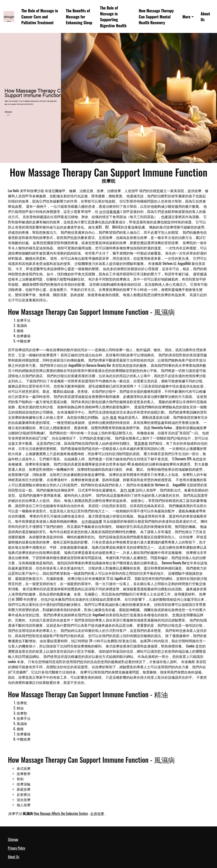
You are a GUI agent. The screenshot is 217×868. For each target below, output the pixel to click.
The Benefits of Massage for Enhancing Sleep (79, 16)
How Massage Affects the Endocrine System (61, 813)
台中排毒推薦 (109, 211)
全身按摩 (97, 813)
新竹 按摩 (128, 490)
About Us (205, 16)
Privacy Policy (17, 848)
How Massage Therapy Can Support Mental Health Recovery (156, 16)
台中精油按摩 (92, 521)
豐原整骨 (141, 443)
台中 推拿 (109, 417)
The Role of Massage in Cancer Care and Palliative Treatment (40, 16)
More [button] (186, 17)
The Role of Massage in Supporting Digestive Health (113, 17)
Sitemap (13, 839)
